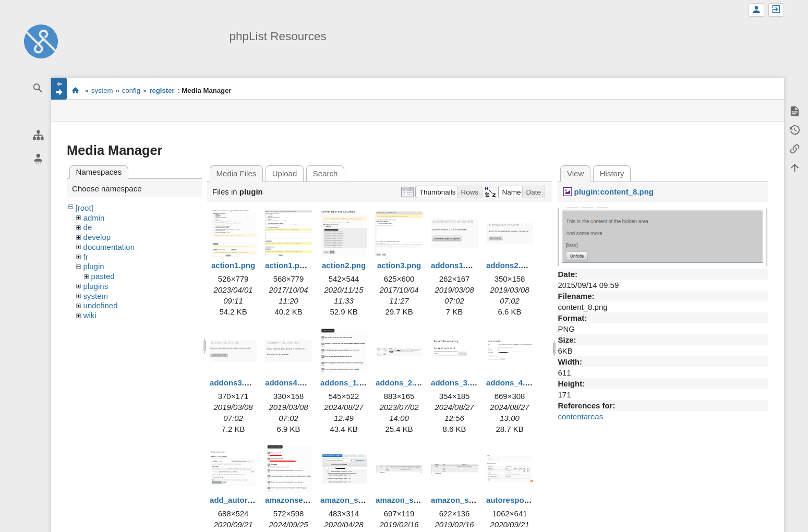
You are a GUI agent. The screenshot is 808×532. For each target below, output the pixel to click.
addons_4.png (513, 383)
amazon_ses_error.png (418, 500)
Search (325, 173)
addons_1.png (347, 383)
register (162, 90)
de (88, 227)
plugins (96, 286)
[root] (85, 208)
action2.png (344, 265)
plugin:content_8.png (614, 192)
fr (86, 257)
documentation (109, 247)
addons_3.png (457, 383)
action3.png (399, 265)
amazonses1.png (297, 500)
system (102, 90)
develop (97, 237)
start (75, 90)
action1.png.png (295, 265)
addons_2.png (402, 383)
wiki (90, 315)
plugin (94, 266)
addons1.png (455, 265)
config (131, 90)
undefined (101, 305)
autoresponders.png (524, 500)
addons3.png (234, 383)
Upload (285, 173)
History (612, 173)
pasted (103, 276)
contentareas (580, 416)
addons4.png (289, 383)
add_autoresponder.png (254, 500)
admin (94, 218)
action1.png (233, 265)
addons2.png (510, 265)
